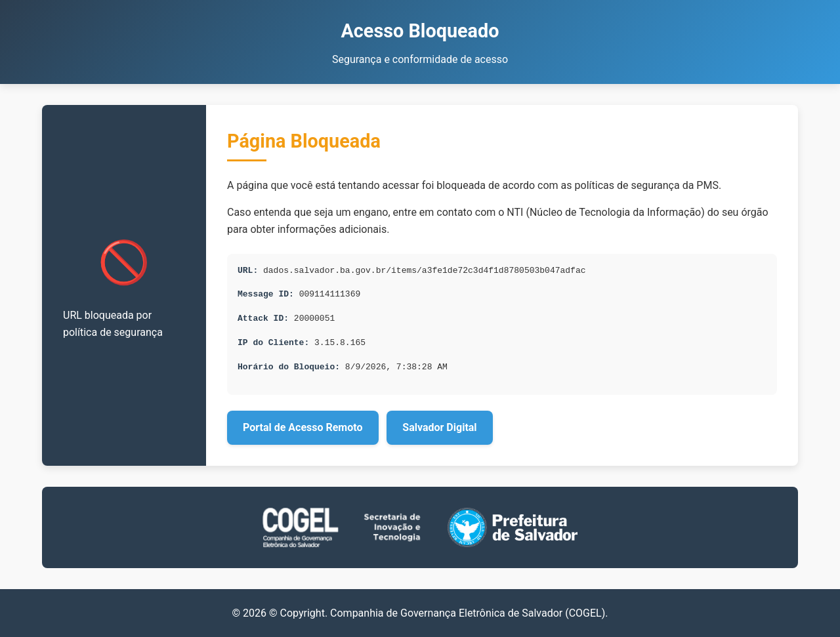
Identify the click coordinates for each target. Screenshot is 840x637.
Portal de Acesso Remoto (303, 427)
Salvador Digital (439, 427)
